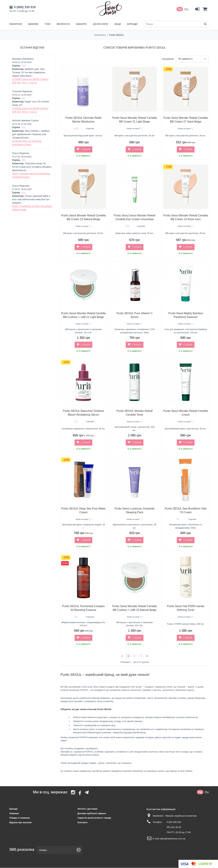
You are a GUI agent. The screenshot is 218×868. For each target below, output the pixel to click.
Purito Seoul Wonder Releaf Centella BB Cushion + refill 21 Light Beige (83, 315)
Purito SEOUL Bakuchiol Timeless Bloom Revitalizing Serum (83, 413)
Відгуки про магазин (21, 822)
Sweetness (100, 35)
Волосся (63, 24)
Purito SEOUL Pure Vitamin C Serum (135, 315)
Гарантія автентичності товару (94, 818)
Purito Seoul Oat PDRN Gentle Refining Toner (186, 608)
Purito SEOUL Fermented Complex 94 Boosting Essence (83, 608)
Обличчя (16, 24)
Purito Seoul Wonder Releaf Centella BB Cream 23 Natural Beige (83, 217)
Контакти (82, 822)
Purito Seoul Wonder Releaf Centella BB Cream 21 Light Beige (134, 120)
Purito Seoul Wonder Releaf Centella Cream (186, 413)
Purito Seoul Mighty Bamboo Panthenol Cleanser (186, 315)
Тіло (48, 24)
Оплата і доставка (87, 809)
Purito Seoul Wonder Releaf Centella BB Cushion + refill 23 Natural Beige (134, 608)
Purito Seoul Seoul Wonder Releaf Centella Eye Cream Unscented (134, 217)
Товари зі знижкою (20, 818)
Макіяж (33, 24)
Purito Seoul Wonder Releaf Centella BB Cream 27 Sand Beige (186, 120)
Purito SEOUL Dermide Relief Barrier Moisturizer (83, 120)
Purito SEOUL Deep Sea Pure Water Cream (83, 510)
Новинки (14, 813)
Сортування (168, 59)
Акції (118, 24)
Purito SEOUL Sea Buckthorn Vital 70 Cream (186, 510)
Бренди (132, 24)
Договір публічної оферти (92, 813)
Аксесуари (100, 24)
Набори (81, 24)
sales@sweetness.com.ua (172, 839)
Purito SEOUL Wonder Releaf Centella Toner (135, 413)
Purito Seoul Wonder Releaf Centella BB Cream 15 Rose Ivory (186, 217)
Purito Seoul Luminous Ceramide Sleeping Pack (135, 510)
